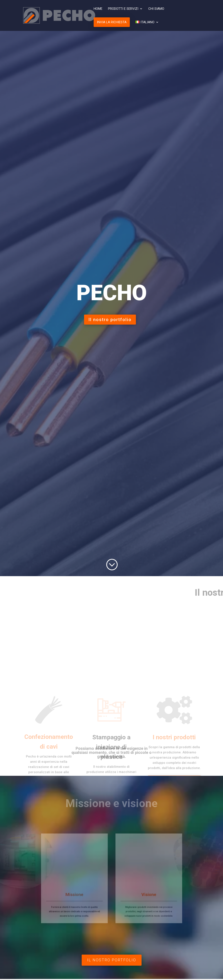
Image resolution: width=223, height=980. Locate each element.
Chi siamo (156, 9)
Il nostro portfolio (110, 320)
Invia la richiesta (112, 22)
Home (98, 9)
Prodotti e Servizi (123, 9)
